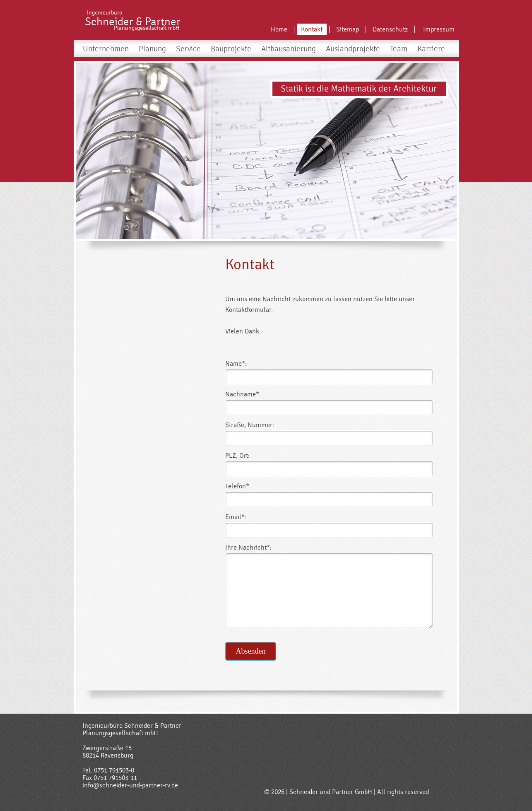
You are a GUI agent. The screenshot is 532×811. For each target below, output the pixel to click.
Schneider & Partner (133, 22)
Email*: (236, 517)
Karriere (431, 49)
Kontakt (312, 29)
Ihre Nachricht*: (248, 548)
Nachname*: (243, 394)
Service (188, 49)
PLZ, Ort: (237, 456)
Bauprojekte (231, 49)
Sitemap (348, 29)
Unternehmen (106, 49)
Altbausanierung (289, 49)
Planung (152, 49)
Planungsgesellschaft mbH (147, 28)
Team (399, 49)
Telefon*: (238, 486)
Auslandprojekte (353, 49)
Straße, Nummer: (250, 425)
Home (279, 29)
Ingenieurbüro (105, 13)
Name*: (236, 364)
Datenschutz (390, 29)
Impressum (439, 29)
